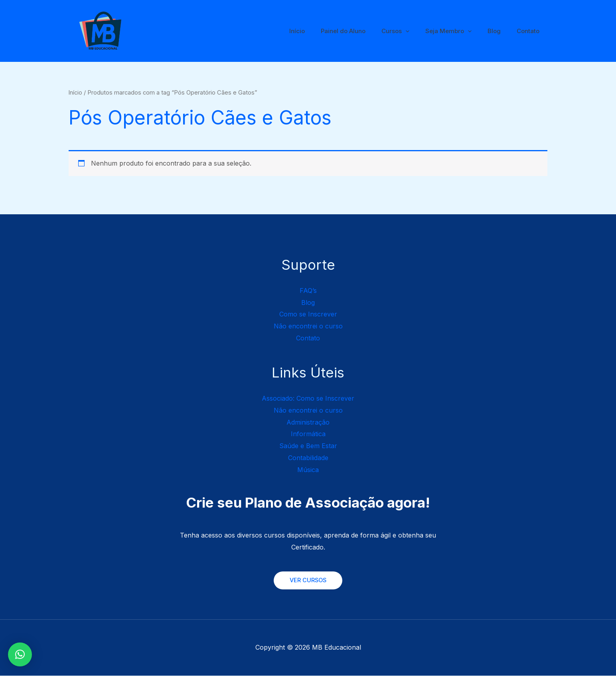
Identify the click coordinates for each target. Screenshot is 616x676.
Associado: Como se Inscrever (308, 398)
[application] (420, 31)
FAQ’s (308, 291)
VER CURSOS (308, 580)
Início (319, 31)
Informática (308, 434)
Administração (308, 422)
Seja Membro (458, 31)
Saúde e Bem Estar (308, 446)
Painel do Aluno (361, 31)
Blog (500, 31)
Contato (530, 31)
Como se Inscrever (308, 314)
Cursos (409, 31)
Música (308, 470)
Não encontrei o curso (308, 326)
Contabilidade (308, 458)
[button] (20, 654)
